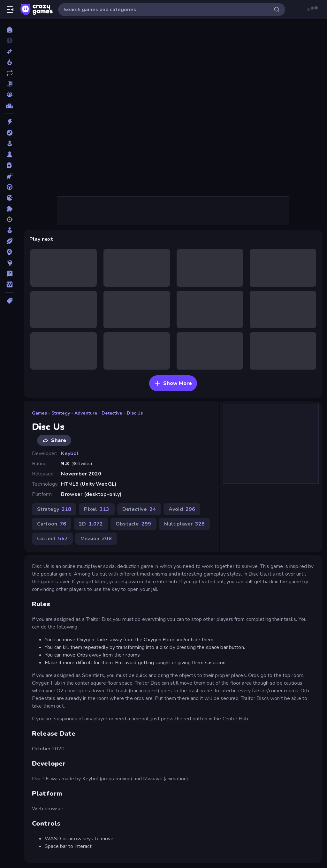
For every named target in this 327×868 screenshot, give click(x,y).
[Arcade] (9, 143)
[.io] (9, 198)
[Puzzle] (9, 209)
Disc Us (135, 413)
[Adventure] (9, 133)
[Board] (9, 154)
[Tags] (9, 301)
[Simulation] (9, 230)
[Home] (9, 30)
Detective (112, 413)
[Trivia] (9, 274)
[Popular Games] (9, 62)
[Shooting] (9, 219)
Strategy (61, 413)
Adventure (86, 413)
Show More (173, 383)
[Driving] (9, 187)
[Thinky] (9, 263)
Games (39, 413)
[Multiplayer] (9, 95)
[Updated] (9, 73)
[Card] (9, 165)
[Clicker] (9, 176)
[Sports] (9, 241)
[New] (9, 51)
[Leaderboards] (9, 106)
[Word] (9, 284)
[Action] (9, 122)
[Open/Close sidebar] (10, 10)
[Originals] (9, 84)
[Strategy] (9, 252)
